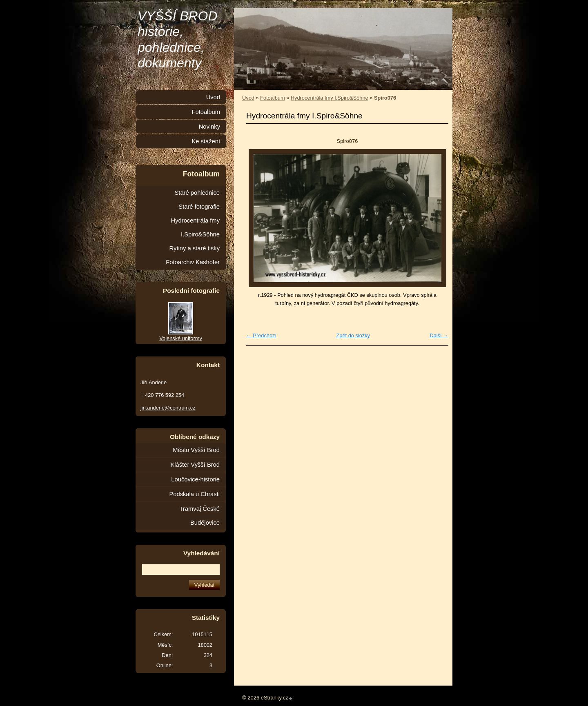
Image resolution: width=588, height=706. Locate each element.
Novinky (209, 127)
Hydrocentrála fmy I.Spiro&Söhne (330, 98)
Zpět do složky (353, 335)
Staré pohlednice (197, 193)
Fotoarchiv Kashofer (193, 262)
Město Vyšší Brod (196, 450)
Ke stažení (206, 141)
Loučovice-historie (195, 479)
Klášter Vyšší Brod (195, 465)
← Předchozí (261, 335)
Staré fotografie (199, 207)
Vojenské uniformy (181, 338)
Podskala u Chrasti (194, 494)
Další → (439, 335)
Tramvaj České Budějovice (200, 516)
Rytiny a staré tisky (194, 248)
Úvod (248, 98)
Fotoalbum (272, 98)
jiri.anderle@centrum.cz (168, 408)
